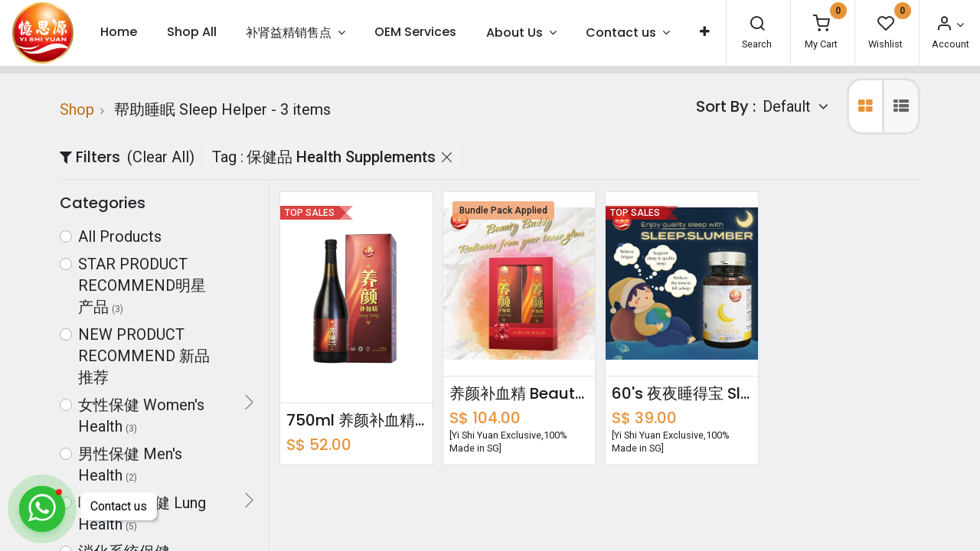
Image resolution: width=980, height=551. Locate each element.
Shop (77, 109)
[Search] (757, 25)
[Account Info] (949, 25)
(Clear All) (161, 157)
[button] (704, 33)
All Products (120, 236)
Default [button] (789, 106)
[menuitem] (119, 33)
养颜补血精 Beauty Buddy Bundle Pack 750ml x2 (519, 393)
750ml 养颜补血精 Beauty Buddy (356, 420)
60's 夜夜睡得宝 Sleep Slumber (681, 393)
